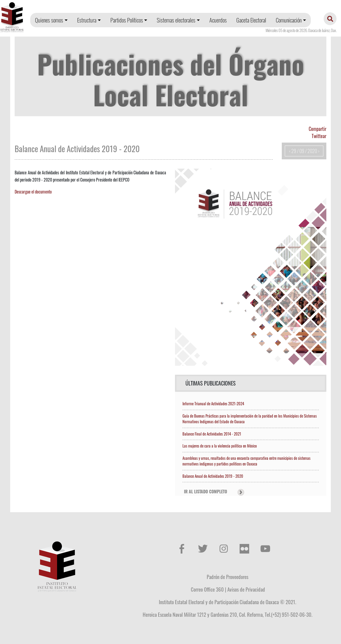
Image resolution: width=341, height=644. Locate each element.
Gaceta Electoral (251, 20)
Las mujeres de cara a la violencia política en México (220, 446)
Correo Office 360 (207, 589)
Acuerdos (218, 20)
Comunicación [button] (289, 20)
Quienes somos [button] (49, 20)
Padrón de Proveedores (227, 577)
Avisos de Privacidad (246, 589)
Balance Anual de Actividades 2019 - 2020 (213, 476)
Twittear (319, 136)
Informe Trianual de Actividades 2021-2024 (213, 403)
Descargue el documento (33, 192)
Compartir (318, 129)
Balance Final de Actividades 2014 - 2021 (212, 434)
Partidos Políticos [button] (127, 20)
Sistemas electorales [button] (176, 20)
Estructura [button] (87, 20)
